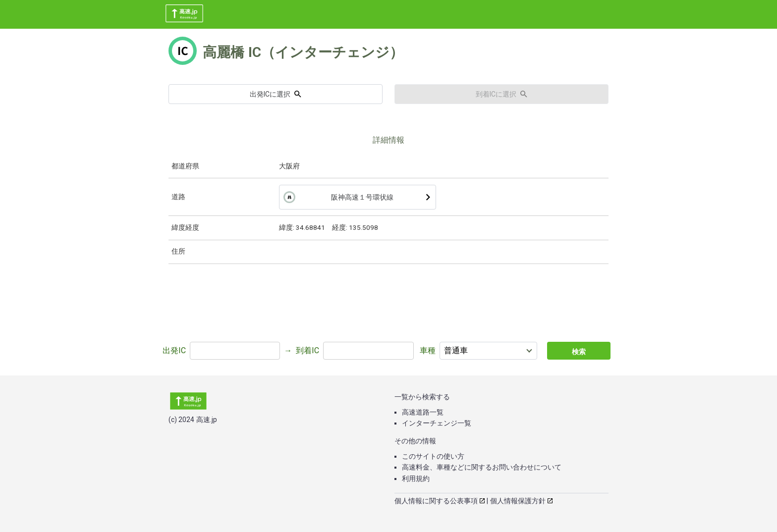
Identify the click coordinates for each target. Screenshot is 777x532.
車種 (428, 350)
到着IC (307, 350)
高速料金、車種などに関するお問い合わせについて (482, 467)
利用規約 (416, 479)
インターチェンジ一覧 (437, 423)
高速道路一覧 (423, 412)
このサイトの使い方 (433, 456)
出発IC (174, 350)
